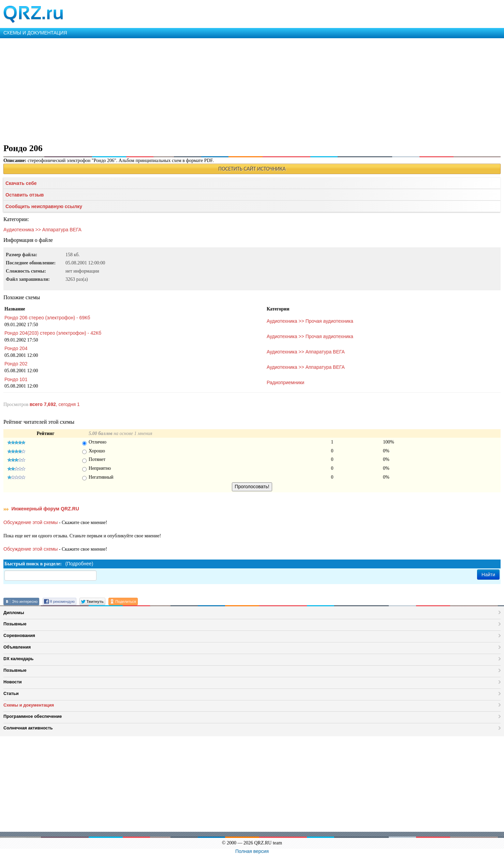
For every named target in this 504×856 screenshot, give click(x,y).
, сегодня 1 (55, 404)
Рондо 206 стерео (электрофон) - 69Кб (47, 318)
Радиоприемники (286, 382)
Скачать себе (21, 183)
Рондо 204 (16, 348)
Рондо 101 (16, 379)
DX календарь (18, 659)
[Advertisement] (205, 89)
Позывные (15, 624)
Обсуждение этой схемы (31, 522)
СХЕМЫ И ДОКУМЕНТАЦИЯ (35, 33)
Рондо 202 (16, 364)
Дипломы (14, 613)
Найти (488, 575)
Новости (13, 682)
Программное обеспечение (33, 716)
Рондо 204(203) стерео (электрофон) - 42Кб (53, 333)
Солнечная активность (28, 728)
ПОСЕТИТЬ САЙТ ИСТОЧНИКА (252, 169)
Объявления (17, 647)
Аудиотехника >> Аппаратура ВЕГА (42, 230)
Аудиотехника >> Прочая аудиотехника (310, 321)
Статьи (11, 693)
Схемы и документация (29, 705)
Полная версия (252, 851)
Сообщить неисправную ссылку (44, 206)
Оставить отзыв (25, 195)
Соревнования (19, 635)
